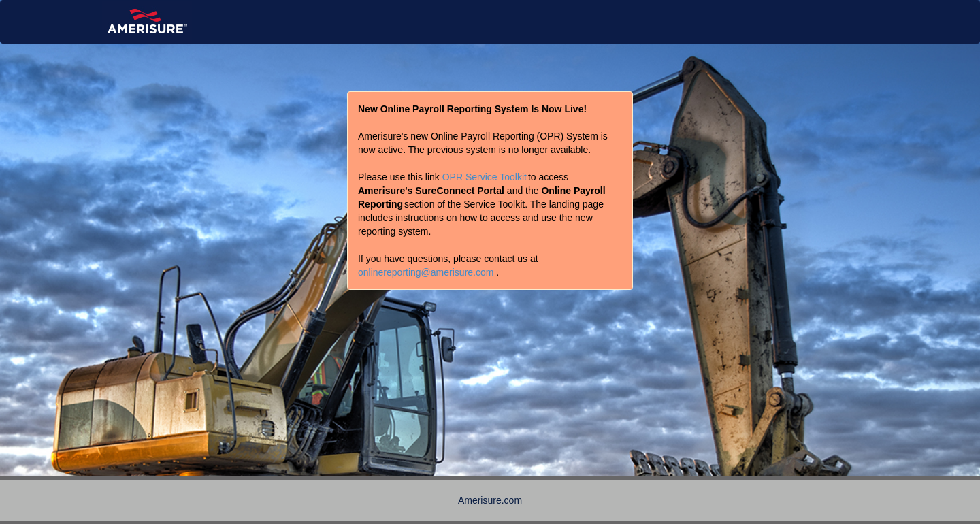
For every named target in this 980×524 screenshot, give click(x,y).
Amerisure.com (490, 500)
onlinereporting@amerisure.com (426, 272)
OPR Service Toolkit (485, 177)
